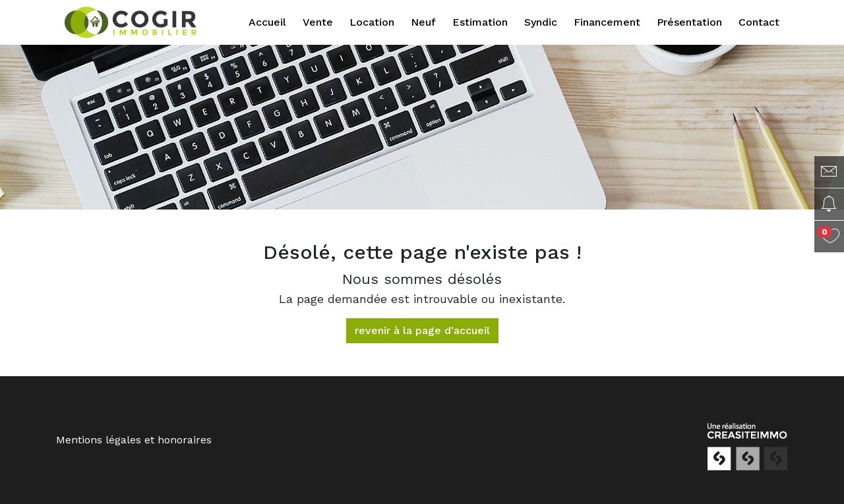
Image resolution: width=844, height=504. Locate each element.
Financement (607, 22)
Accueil (267, 22)
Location (372, 22)
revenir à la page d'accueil (422, 330)
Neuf (423, 22)
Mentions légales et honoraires (134, 440)
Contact (759, 22)
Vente (318, 22)
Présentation (689, 22)
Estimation (480, 22)
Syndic (541, 22)
